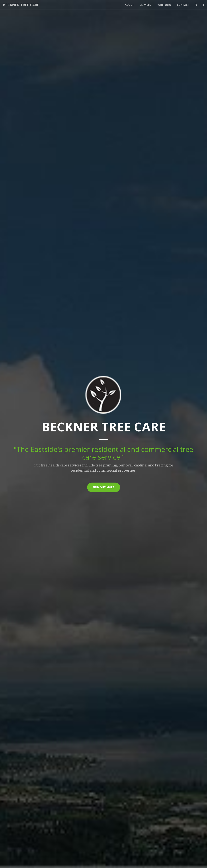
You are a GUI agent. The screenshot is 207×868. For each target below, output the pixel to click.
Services (145, 5)
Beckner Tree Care (21, 5)
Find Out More (104, 487)
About (129, 5)
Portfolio (164, 5)
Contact (183, 5)
